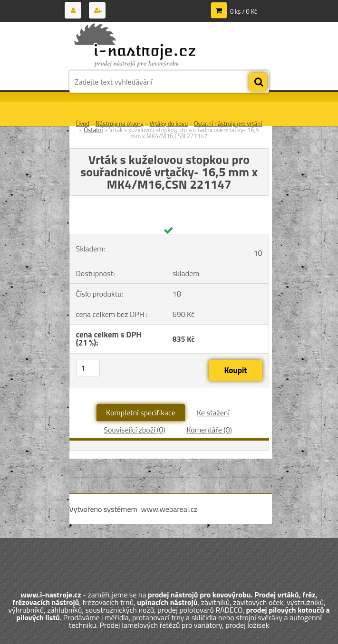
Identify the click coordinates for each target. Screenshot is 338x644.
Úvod (83, 124)
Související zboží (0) (134, 430)
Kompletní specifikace (141, 413)
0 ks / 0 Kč (244, 11)
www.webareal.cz (169, 509)
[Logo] (135, 46)
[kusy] (88, 368)
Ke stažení (213, 413)
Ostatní (93, 130)
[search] (258, 82)
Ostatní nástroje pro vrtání (228, 124)
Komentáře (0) (209, 430)
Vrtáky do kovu (169, 124)
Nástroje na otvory (120, 124)
